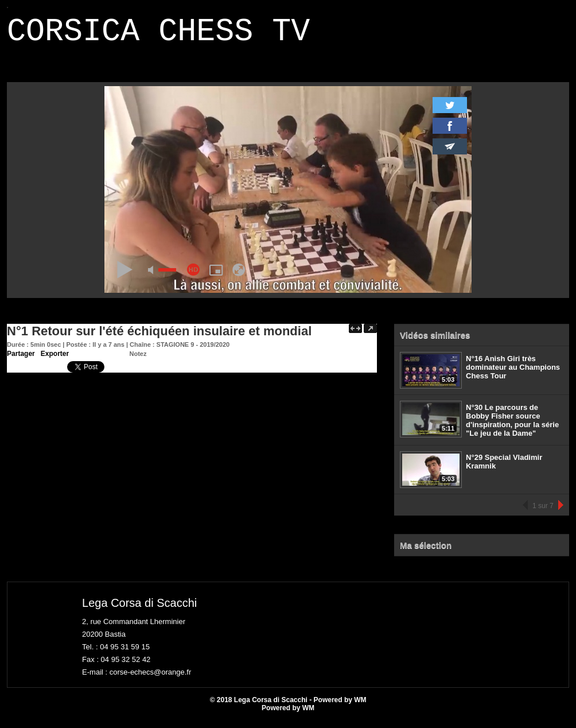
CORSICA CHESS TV (158, 35)
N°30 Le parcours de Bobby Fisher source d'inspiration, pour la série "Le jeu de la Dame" (512, 427)
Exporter (55, 361)
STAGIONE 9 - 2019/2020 (193, 351)
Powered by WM (288, 715)
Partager (21, 361)
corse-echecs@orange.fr (151, 679)
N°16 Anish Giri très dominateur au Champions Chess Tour (513, 374)
